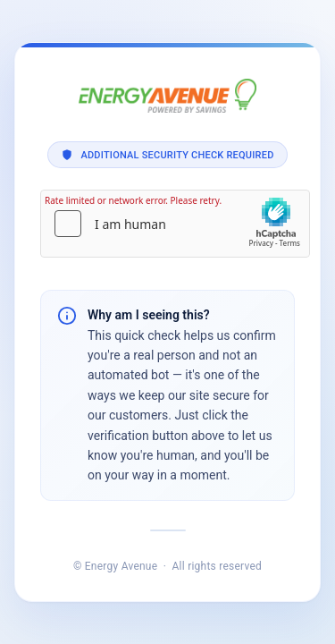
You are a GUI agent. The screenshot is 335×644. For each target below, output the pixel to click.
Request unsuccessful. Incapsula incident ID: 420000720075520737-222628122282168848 (167, 322)
